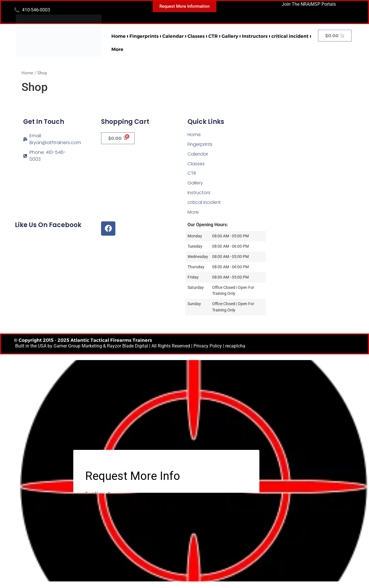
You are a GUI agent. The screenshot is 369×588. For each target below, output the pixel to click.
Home (119, 36)
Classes (196, 36)
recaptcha (235, 347)
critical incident (290, 36)
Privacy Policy (208, 347)
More (117, 49)
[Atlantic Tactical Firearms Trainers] (314, 153)
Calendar (173, 36)
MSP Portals (323, 4)
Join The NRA (296, 4)
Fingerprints (144, 36)
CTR (213, 36)
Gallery (230, 36)
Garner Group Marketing (78, 347)
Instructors (255, 36)
